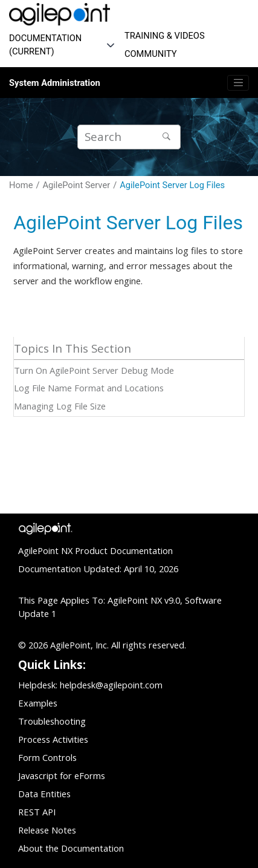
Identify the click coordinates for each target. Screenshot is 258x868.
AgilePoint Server (77, 185)
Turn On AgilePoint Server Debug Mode (94, 370)
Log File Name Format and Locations (89, 388)
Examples (38, 703)
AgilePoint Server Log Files (172, 185)
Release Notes (47, 830)
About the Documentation (71, 848)
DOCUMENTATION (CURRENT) (45, 45)
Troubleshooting (52, 721)
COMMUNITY (151, 54)
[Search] (168, 137)
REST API (37, 812)
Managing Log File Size (60, 406)
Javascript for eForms (62, 775)
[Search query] (129, 137)
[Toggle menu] (238, 83)
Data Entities (44, 794)
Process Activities (53, 739)
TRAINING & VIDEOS (165, 36)
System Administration (55, 83)
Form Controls (47, 757)
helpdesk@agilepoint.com (111, 685)
